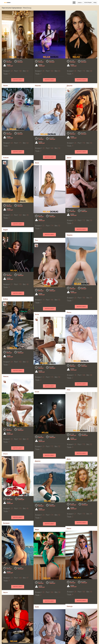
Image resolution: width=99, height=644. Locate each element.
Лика (68, 390)
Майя (37, 607)
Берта (69, 528)
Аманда (70, 606)
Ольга (5, 454)
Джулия (70, 86)
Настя (5, 592)
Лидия (5, 230)
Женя (37, 163)
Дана (69, 459)
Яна (36, 240)
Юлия (37, 392)
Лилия (5, 86)
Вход (95, 3)
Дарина (38, 461)
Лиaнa (69, 312)
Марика (70, 235)
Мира (37, 530)
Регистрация (88, 3)
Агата (37, 314)
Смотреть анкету (18, 80)
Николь (6, 376)
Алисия (6, 158)
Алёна (5, 299)
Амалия (38, 86)
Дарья (69, 158)
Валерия (6, 523)
